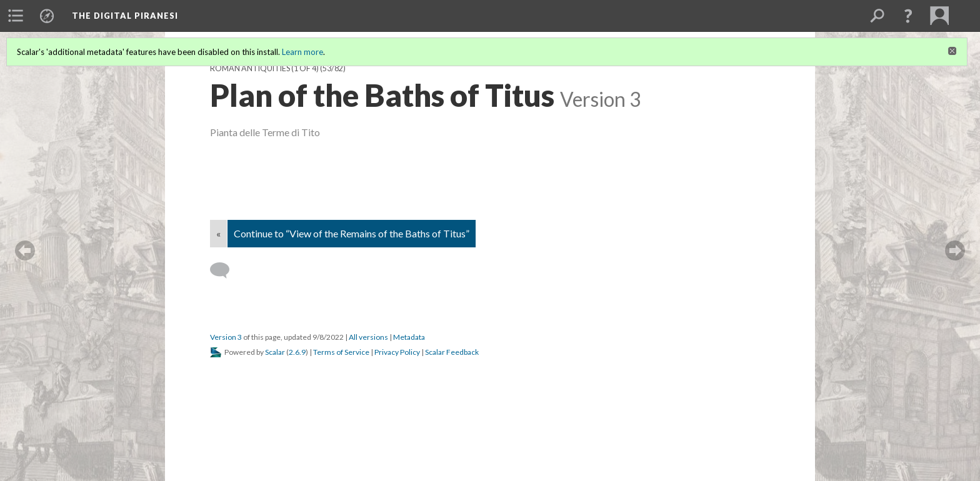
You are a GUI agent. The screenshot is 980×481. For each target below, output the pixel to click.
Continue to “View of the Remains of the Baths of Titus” (352, 233)
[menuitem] (16, 16)
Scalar (275, 352)
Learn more (302, 52)
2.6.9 (297, 352)
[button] (908, 16)
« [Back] (218, 233)
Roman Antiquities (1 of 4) (264, 68)
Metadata (409, 337)
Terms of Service (341, 352)
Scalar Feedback (452, 352)
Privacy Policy (397, 352)
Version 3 (226, 337)
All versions (368, 337)
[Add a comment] (225, 270)
